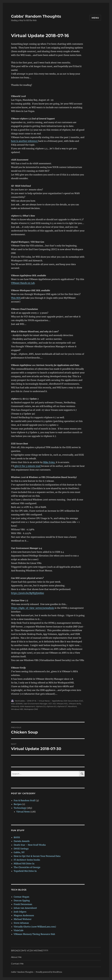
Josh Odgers (20, 912)
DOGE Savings (21, 849)
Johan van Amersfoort (25, 908)
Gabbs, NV (19, 852)
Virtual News (44, 701)
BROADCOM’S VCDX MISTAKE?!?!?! (30, 951)
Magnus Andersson (24, 915)
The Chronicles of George (27, 867)
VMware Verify (75, 704)
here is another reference (25, 141)
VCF (50, 704)
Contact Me (17, 964)
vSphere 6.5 (51, 706)
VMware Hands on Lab (23, 283)
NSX (13, 704)
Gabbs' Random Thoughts (36, 16)
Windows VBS (17, 709)
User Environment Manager (35, 704)
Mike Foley (49, 462)
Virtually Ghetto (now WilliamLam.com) (35, 927)
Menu (95, 18)
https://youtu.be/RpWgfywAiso (28, 593)
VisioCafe (19, 930)
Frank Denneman (23, 904)
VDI (54, 704)
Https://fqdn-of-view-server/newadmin (33, 608)
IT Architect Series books (27, 860)
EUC (81, 701)
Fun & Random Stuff (24, 800)
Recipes (18, 804)
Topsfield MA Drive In (25, 871)
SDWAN (19, 704)
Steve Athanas (21, 923)
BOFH (17, 837)
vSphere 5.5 (41, 706)
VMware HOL (62, 704)
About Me (16, 957)
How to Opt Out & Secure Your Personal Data (37, 856)
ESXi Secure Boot (71, 701)
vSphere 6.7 (62, 706)
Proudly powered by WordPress (49, 972)
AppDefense (57, 701)
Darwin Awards (22, 841)
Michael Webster (23, 919)
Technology (20, 808)
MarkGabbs (20, 701)
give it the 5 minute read (28, 466)
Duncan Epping (22, 900)
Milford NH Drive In (24, 864)
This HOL (16, 298)
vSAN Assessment (27, 706)
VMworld (15, 706)
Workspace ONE (31, 709)
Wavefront (72, 706)
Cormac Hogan (21, 897)
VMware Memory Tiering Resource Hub (34, 934)
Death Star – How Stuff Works (30, 845)
